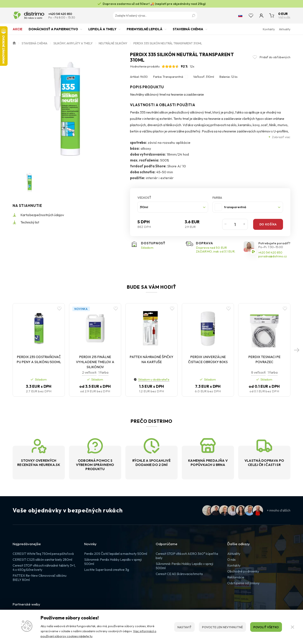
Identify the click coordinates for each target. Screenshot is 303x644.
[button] (297, 350)
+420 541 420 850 (60, 14)
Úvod (14, 43)
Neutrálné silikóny (113, 43)
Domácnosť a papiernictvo (53, 31)
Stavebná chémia (188, 31)
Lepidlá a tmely (102, 31)
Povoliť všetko (266, 627)
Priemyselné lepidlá (145, 31)
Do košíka (268, 224)
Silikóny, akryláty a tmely (73, 43)
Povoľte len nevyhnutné (222, 627)
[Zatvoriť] (292, 627)
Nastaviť (184, 627)
